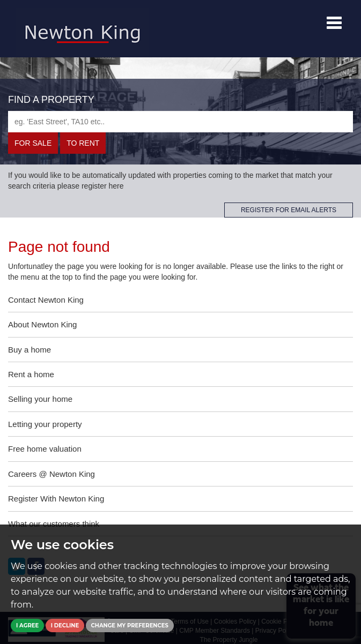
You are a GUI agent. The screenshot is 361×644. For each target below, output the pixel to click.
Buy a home (30, 350)
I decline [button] (65, 626)
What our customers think (54, 524)
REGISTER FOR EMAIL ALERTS (289, 210)
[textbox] (180, 122)
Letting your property (45, 424)
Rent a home (31, 374)
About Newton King (42, 324)
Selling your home (40, 399)
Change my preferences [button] (130, 626)
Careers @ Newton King (51, 474)
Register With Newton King (56, 499)
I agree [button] (27, 626)
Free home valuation (45, 449)
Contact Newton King (46, 300)
